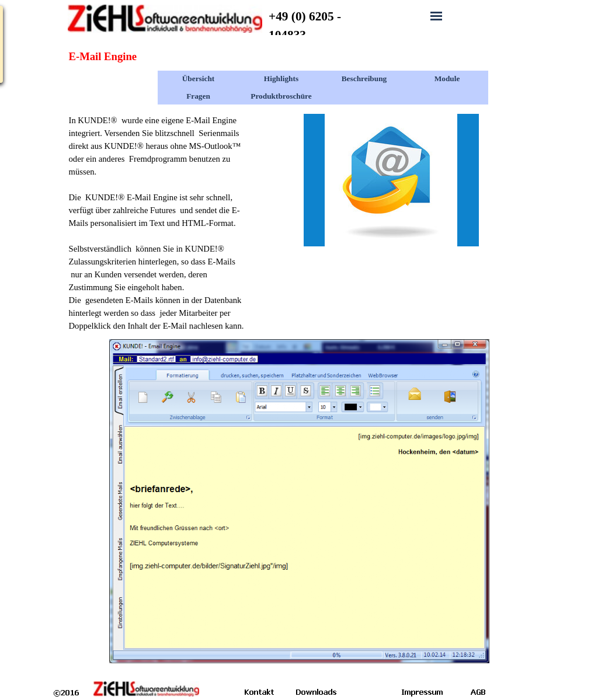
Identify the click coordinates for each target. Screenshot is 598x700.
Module (447, 79)
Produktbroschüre (281, 96)
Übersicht (199, 79)
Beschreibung (364, 79)
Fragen (198, 96)
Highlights (281, 79)
